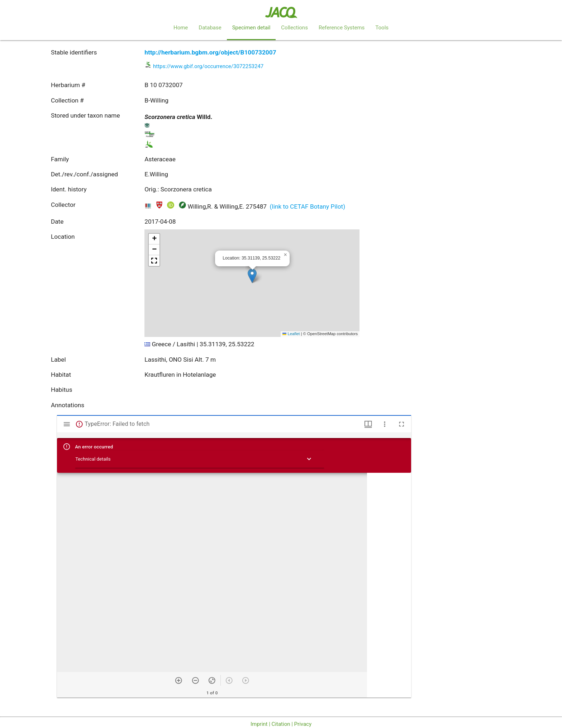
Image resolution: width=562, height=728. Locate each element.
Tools (382, 28)
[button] (252, 276)
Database (210, 28)
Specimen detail (251, 28)
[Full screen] (402, 424)
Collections (294, 28)
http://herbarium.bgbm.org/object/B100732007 (210, 52)
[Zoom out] (196, 681)
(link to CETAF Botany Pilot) (308, 206)
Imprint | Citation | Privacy (281, 724)
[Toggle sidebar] (67, 424)
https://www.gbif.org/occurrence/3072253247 (208, 66)
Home (181, 28)
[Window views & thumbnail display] (368, 424)
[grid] (389, 585)
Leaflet (291, 334)
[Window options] (385, 424)
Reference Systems (342, 28)
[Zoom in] (179, 681)
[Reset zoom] (212, 681)
